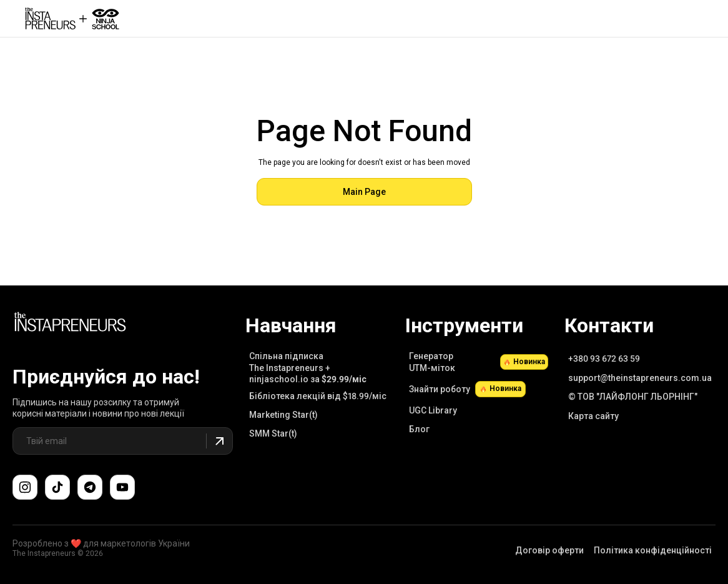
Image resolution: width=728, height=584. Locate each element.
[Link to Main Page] (70, 324)
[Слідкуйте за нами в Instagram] (25, 487)
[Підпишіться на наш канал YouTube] (122, 487)
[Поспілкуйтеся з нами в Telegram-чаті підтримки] (90, 487)
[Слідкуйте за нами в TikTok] (57, 487)
